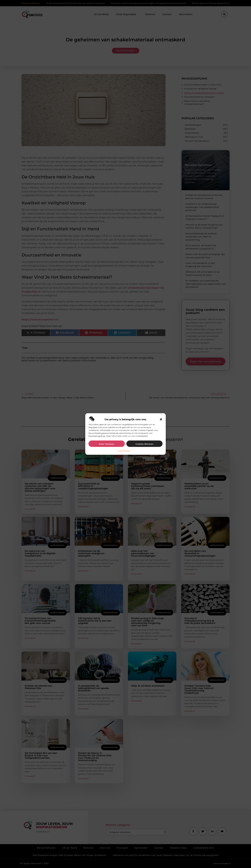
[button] (161, 419)
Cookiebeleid (124, 450)
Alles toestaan (107, 444)
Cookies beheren (144, 444)
